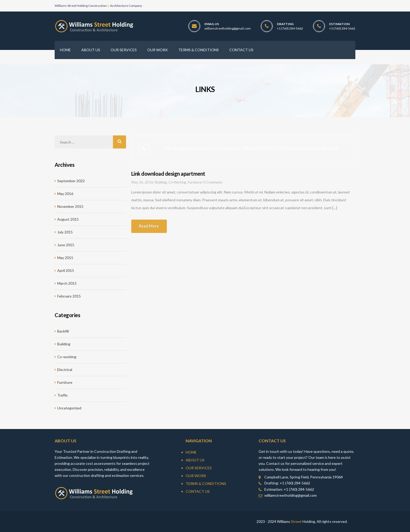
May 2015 (65, 258)
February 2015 (69, 296)
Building (161, 182)
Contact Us (198, 491)
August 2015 (68, 219)
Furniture (195, 182)
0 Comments (213, 182)
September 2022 (71, 181)
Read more (149, 226)
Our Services (199, 468)
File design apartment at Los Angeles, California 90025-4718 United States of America (251, 148)
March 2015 (67, 283)
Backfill (63, 331)
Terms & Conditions (206, 484)
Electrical (65, 370)
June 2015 (66, 245)
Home (191, 452)
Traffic (63, 395)
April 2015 (66, 270)
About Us (195, 460)
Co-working (177, 182)
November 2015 (70, 206)
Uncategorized (69, 408)
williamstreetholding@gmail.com (228, 28)
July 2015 (65, 232)
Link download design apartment (168, 174)
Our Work (196, 476)
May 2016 (65, 194)
